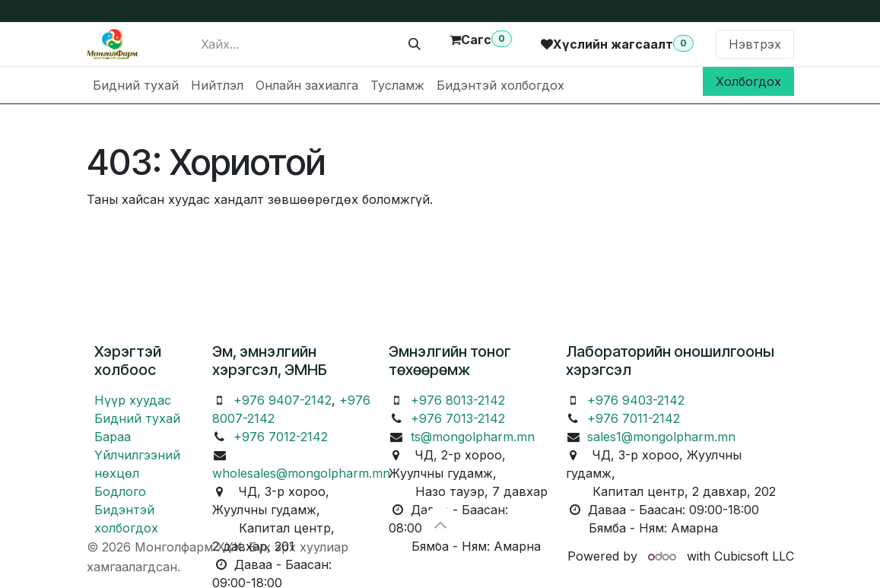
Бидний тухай (137, 418)
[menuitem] (136, 85)
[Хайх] (415, 44)
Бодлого (120, 491)
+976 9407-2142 (283, 400)
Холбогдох (748, 81)
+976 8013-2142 (458, 400)
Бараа (113, 437)
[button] (440, 525)
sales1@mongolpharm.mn (661, 437)
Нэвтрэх (755, 44)
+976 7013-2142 (458, 418)
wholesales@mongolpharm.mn (301, 473)
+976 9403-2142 (636, 400)
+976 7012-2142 (281, 437)
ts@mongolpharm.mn (473, 437)
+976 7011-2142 (634, 418)
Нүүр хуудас (133, 400)
